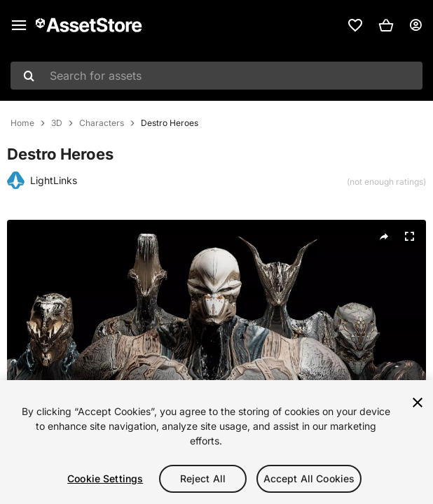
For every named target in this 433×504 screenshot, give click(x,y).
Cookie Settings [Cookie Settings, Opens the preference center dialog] (105, 478)
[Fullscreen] (409, 237)
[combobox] (216, 76)
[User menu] (415, 25)
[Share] (384, 237)
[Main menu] (19, 25)
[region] (216, 442)
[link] (355, 25)
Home (22, 123)
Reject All (203, 478)
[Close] (418, 402)
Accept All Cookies (309, 478)
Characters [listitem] (102, 123)
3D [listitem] (57, 123)
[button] (386, 25)
